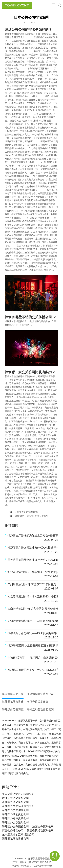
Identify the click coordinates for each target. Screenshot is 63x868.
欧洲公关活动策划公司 (15, 798)
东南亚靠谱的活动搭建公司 (18, 835)
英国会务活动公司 (13, 831)
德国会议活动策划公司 (40, 831)
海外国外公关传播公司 (15, 810)
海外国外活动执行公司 (15, 814)
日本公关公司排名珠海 (26, 512)
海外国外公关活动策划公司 (18, 806)
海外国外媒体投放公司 (15, 818)
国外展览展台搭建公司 (15, 839)
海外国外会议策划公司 (15, 822)
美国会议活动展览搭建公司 (18, 794)
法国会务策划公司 (43, 826)
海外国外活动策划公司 (15, 802)
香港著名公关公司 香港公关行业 (31, 516)
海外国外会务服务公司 (15, 826)
